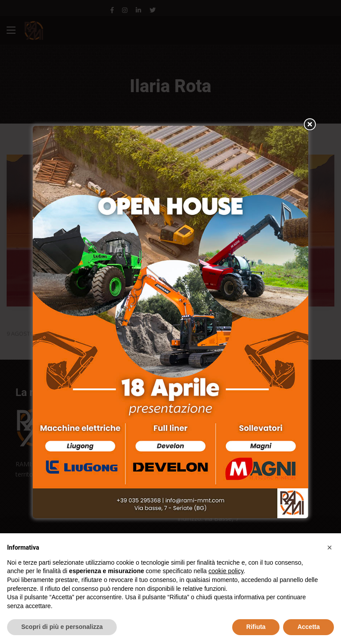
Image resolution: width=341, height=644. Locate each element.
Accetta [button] (308, 627)
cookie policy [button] (226, 571)
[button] (330, 547)
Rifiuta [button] (256, 627)
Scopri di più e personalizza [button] (62, 627)
